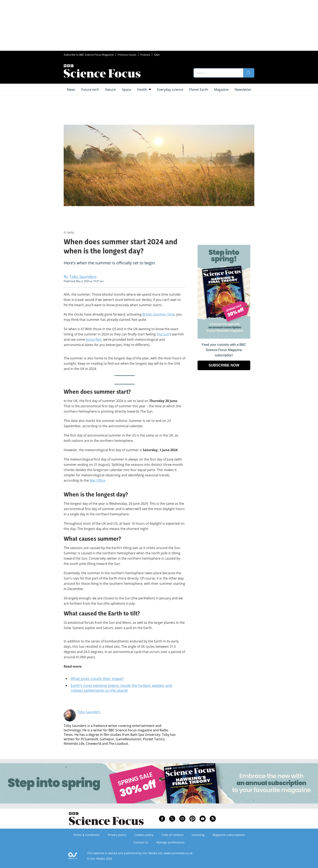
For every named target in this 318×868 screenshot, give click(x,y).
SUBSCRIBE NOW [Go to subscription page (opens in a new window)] (224, 365)
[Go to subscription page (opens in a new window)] (224, 338)
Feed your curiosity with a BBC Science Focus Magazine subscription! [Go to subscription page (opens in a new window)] (224, 350)
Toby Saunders (89, 712)
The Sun (163, 334)
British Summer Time (158, 314)
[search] (249, 73)
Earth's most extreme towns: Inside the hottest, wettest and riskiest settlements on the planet (121, 688)
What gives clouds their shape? (97, 679)
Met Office (97, 480)
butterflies (94, 339)
